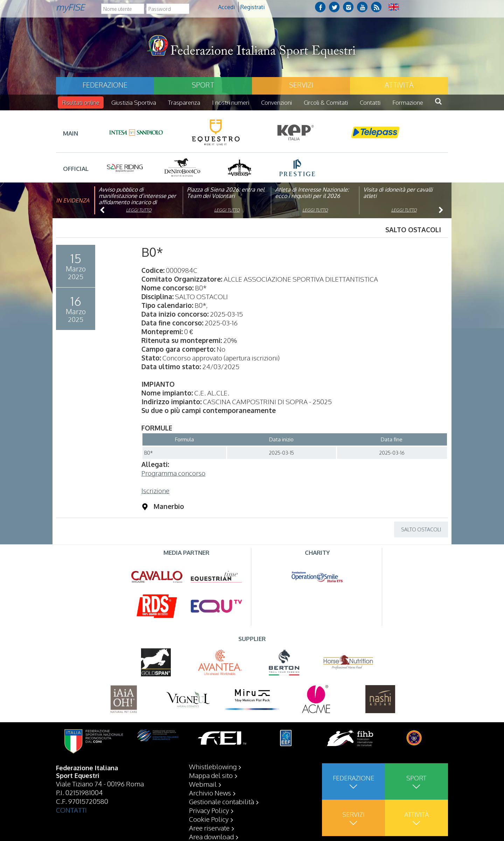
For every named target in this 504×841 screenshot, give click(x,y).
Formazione (408, 102)
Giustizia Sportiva (134, 102)
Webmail (203, 784)
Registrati (253, 7)
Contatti (370, 102)
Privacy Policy (209, 810)
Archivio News (210, 793)
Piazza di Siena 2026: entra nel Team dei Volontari (226, 193)
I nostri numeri (231, 102)
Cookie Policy (209, 819)
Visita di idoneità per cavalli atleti (398, 193)
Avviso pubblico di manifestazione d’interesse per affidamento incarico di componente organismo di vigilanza (137, 202)
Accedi (226, 7)
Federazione (105, 85)
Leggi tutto (139, 210)
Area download (211, 836)
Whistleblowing (213, 766)
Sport (203, 85)
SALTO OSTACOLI (421, 529)
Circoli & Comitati (326, 102)
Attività (399, 85)
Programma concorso (173, 473)
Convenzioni (276, 102)
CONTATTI (71, 810)
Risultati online (81, 102)
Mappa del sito (211, 775)
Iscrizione (155, 490)
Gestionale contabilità (222, 801)
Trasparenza (184, 102)
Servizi (301, 85)
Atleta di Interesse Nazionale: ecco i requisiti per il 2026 (312, 193)
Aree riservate (209, 828)
